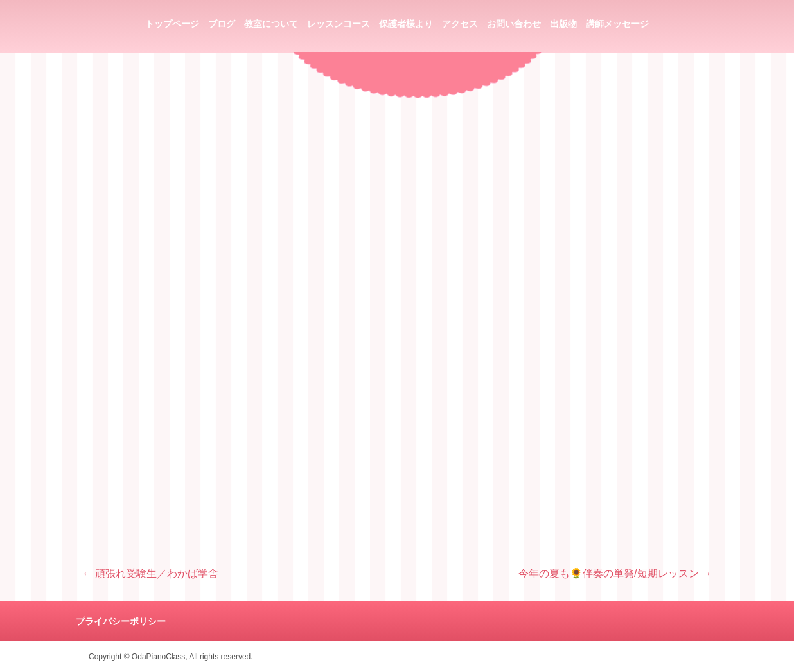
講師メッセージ (617, 24)
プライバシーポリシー (121, 622)
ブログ (222, 24)
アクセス (460, 24)
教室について (271, 24)
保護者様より (406, 24)
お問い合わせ (514, 24)
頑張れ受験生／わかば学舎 (150, 573)
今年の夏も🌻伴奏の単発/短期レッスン (615, 573)
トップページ (172, 24)
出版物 (563, 24)
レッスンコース (339, 24)
